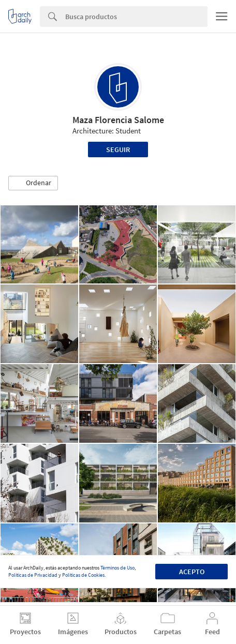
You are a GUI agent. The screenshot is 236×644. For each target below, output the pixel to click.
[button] (33, 183)
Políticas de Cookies (83, 575)
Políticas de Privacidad (33, 575)
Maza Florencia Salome (118, 120)
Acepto (192, 572)
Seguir (118, 149)
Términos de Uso (117, 568)
